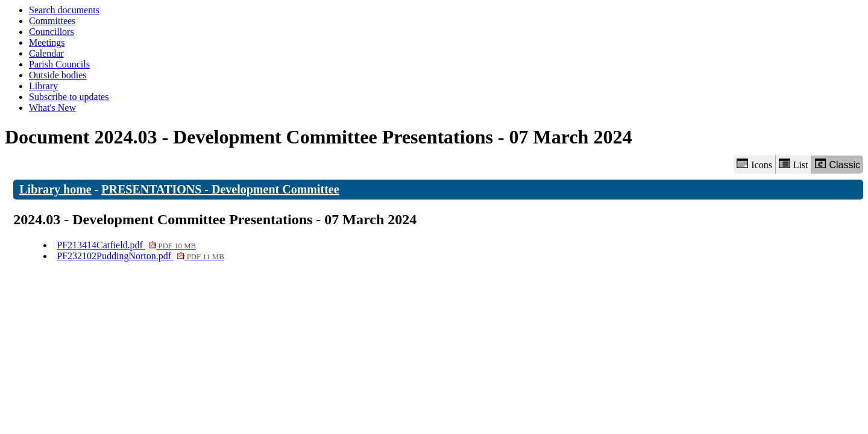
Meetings (47, 42)
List (794, 164)
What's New (52, 108)
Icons (754, 164)
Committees (52, 21)
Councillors (52, 32)
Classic (838, 164)
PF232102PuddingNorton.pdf (140, 256)
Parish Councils (59, 64)
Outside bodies (58, 75)
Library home (55, 189)
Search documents (64, 10)
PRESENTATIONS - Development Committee (220, 189)
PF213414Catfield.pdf (126, 245)
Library (43, 86)
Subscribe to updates (69, 97)
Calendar (46, 53)
